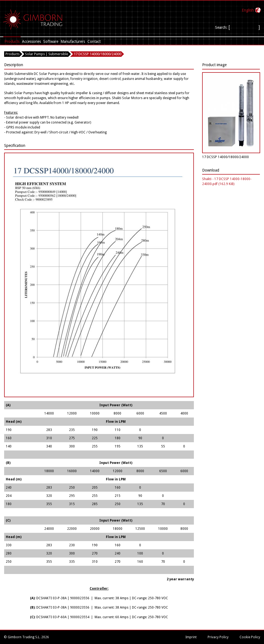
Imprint (191, 637)
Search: (222, 27)
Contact (94, 41)
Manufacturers (73, 41)
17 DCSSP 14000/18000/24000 (97, 54)
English (248, 10)
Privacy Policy (218, 637)
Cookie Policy (250, 637)
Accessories (31, 41)
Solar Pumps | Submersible (47, 54)
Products (12, 41)
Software (51, 41)
